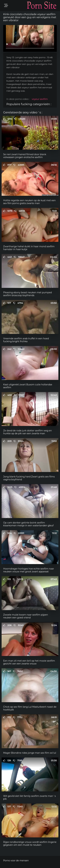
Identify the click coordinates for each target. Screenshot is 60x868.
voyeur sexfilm (40, 99)
